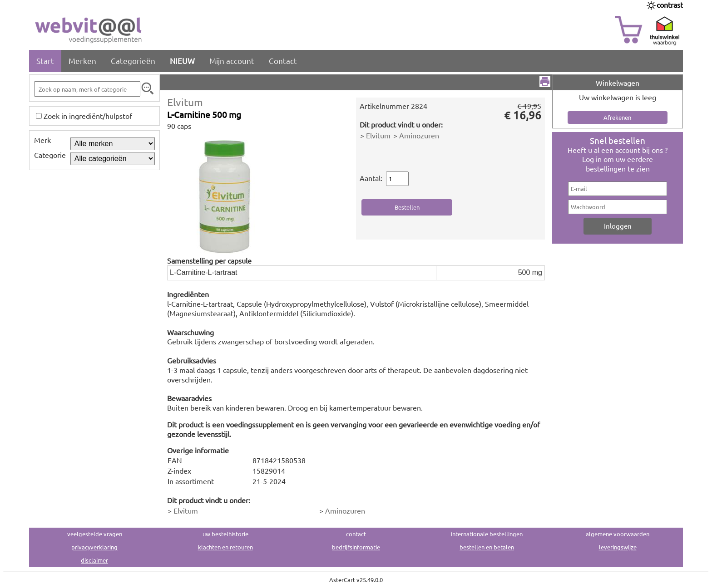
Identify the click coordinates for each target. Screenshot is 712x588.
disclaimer (94, 560)
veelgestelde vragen (95, 534)
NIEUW (182, 61)
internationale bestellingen (487, 534)
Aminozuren (419, 135)
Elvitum (185, 102)
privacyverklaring (94, 547)
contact (356, 534)
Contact (283, 61)
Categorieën (133, 61)
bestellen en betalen (487, 547)
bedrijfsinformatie (356, 547)
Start (45, 61)
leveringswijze (618, 547)
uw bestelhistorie (225, 534)
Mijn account (232, 61)
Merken (82, 61)
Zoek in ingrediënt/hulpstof (88, 116)
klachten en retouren (225, 547)
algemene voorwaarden (618, 534)
